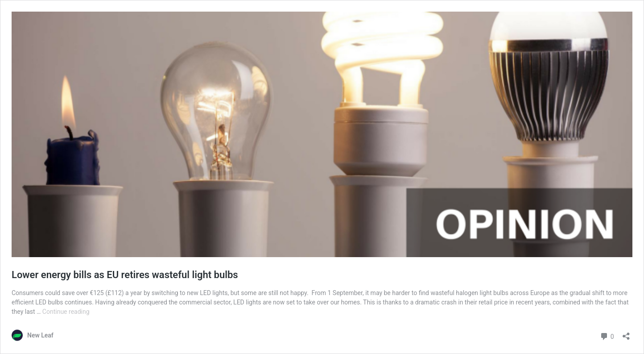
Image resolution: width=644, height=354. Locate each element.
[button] (322, 134)
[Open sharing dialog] (626, 333)
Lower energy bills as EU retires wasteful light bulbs (125, 275)
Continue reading (66, 312)
